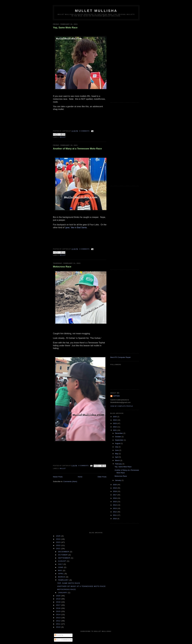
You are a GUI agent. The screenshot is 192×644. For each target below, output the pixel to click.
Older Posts (102, 477)
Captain (116, 396)
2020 (115, 485)
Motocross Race (62, 267)
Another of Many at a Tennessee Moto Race (77, 149)
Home (80, 477)
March (118, 460)
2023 (115, 423)
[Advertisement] (125, 61)
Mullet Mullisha (96, 11)
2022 (115, 427)
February (119, 464)
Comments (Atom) (70, 481)
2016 (115, 498)
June (117, 450)
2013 (115, 508)
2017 (115, 495)
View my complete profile (122, 406)
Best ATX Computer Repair (121, 357)
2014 (115, 505)
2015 (115, 502)
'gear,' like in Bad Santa (76, 227)
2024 (115, 420)
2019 (115, 488)
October (118, 437)
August (118, 443)
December (119, 433)
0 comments (84, 131)
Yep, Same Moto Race (65, 28)
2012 (115, 512)
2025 (115, 417)
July (117, 447)
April (117, 457)
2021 (115, 430)
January (118, 480)
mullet (63, 137)
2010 (115, 519)
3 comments (84, 249)
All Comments (63, 640)
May (117, 454)
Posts (59, 635)
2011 (115, 515)
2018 (115, 491)
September (119, 440)
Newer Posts (58, 477)
